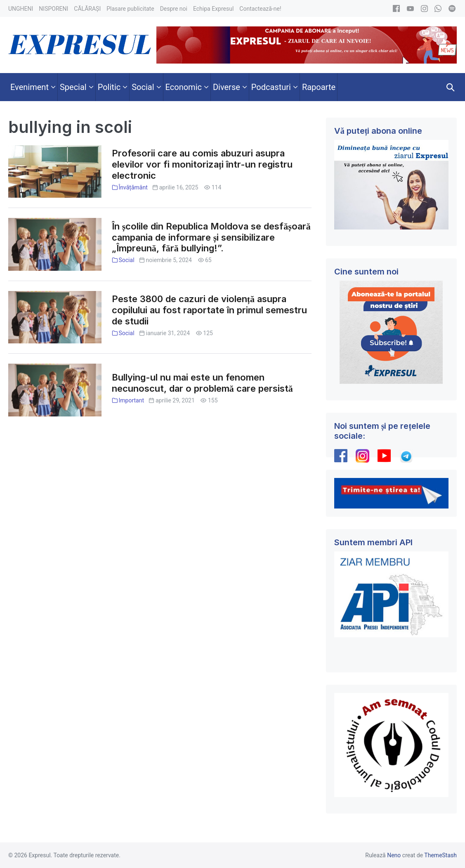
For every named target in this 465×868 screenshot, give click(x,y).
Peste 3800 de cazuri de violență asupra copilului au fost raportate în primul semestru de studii (209, 310)
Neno (394, 855)
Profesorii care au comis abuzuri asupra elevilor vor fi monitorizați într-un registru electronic (202, 164)
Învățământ (133, 187)
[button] (451, 87)
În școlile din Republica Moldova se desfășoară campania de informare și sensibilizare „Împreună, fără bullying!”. (211, 237)
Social (126, 260)
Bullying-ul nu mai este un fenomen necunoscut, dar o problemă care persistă (202, 383)
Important (131, 400)
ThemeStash (440, 855)
